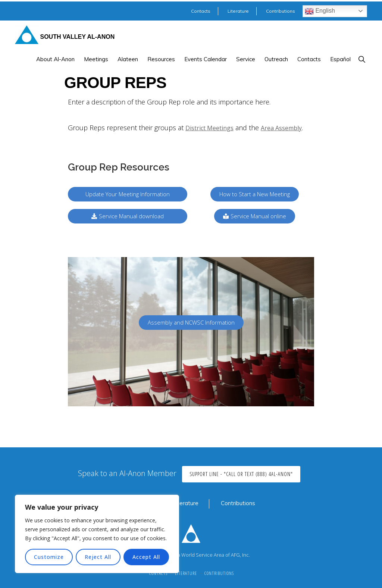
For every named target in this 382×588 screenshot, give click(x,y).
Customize (49, 557)
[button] (362, 59)
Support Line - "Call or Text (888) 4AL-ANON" (241, 474)
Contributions (238, 503)
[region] (97, 534)
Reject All (98, 557)
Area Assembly (281, 128)
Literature (186, 503)
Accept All (146, 557)
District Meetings (209, 128)
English (320, 11)
